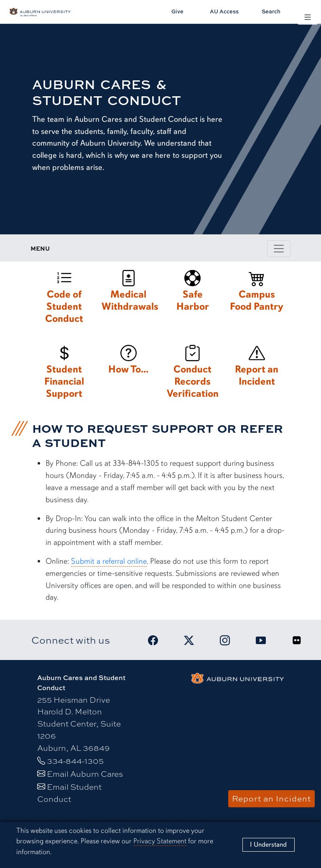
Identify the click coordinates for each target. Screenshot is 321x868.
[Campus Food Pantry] (257, 293)
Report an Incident (271, 799)
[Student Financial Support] (64, 374)
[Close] (268, 845)
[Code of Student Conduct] (64, 299)
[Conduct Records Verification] (192, 374)
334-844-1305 (75, 761)
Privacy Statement (160, 841)
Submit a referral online (109, 561)
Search (271, 11)
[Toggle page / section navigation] (279, 249)
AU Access (224, 11)
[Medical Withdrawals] (129, 293)
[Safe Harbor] (192, 293)
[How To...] (129, 362)
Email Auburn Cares (85, 774)
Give (177, 11)
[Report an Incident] (257, 368)
